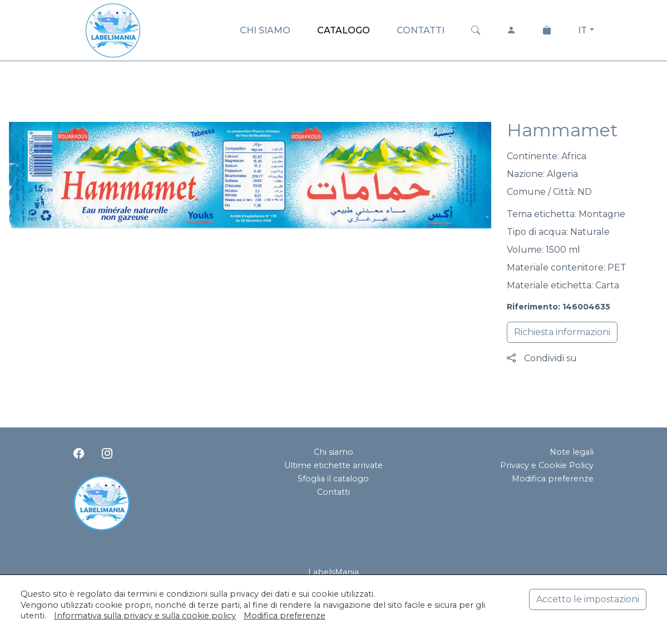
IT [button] (582, 30)
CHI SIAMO (265, 30)
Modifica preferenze (553, 479)
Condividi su (542, 358)
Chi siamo (333, 452)
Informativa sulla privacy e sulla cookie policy (145, 616)
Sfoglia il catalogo (333, 479)
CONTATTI (421, 30)
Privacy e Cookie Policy (547, 465)
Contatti (333, 492)
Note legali (572, 452)
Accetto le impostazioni (588, 599)
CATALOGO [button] (344, 30)
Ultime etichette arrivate (333, 465)
